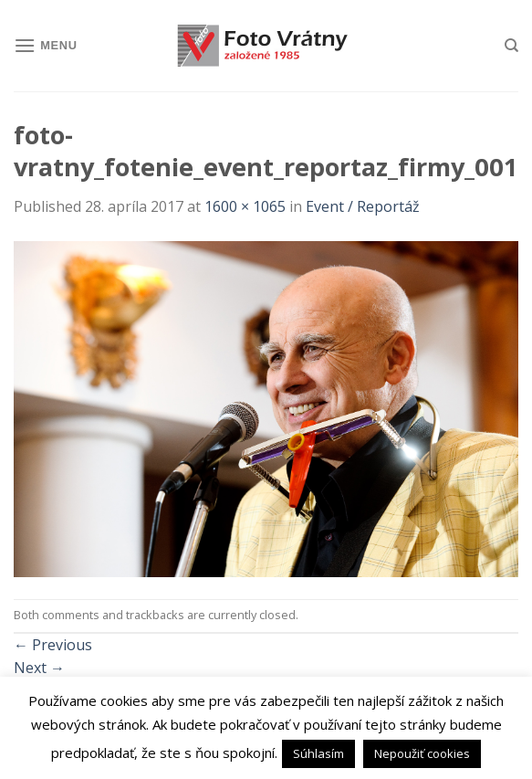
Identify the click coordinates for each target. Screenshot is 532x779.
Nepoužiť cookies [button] (422, 753)
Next (39, 668)
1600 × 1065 (245, 206)
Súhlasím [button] (318, 753)
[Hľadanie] (511, 46)
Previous (53, 645)
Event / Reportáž (363, 206)
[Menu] (46, 45)
